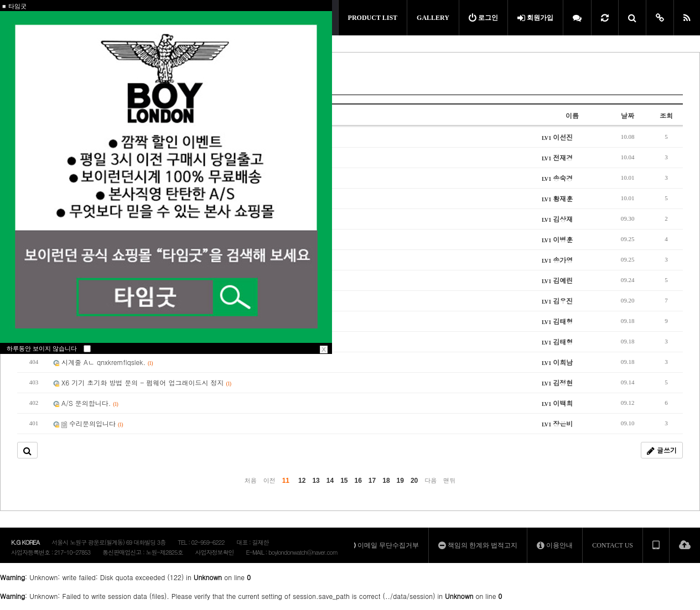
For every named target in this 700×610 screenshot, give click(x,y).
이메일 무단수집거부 (383, 545)
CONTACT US (613, 545)
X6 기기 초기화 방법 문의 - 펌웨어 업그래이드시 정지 (142, 382)
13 (316, 481)
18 (386, 481)
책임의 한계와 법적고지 (478, 545)
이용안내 (555, 545)
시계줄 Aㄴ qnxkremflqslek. (103, 362)
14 (330, 481)
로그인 (483, 18)
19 (400, 481)
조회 (666, 115)
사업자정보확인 (214, 552)
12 (302, 481)
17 (372, 481)
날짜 (628, 115)
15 (344, 481)
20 (414, 481)
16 (358, 481)
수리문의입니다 (88, 423)
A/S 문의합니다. (85, 403)
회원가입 (535, 18)
